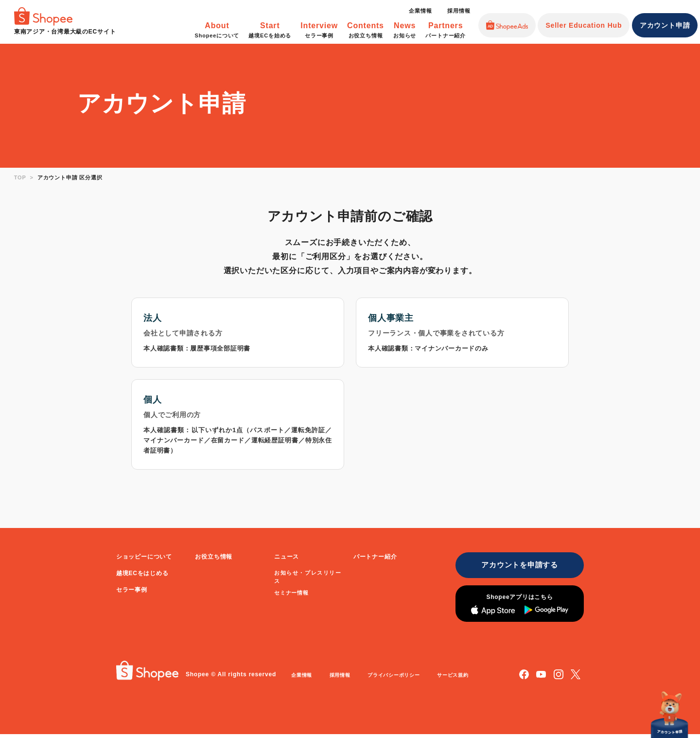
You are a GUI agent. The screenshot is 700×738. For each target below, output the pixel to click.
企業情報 (420, 11)
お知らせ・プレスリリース (308, 578)
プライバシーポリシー (403, 679)
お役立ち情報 (214, 558)
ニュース (287, 558)
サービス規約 (467, 679)
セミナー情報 (291, 594)
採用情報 (459, 11)
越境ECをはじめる (142, 575)
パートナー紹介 (375, 558)
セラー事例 (132, 591)
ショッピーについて (144, 558)
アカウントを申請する (516, 567)
